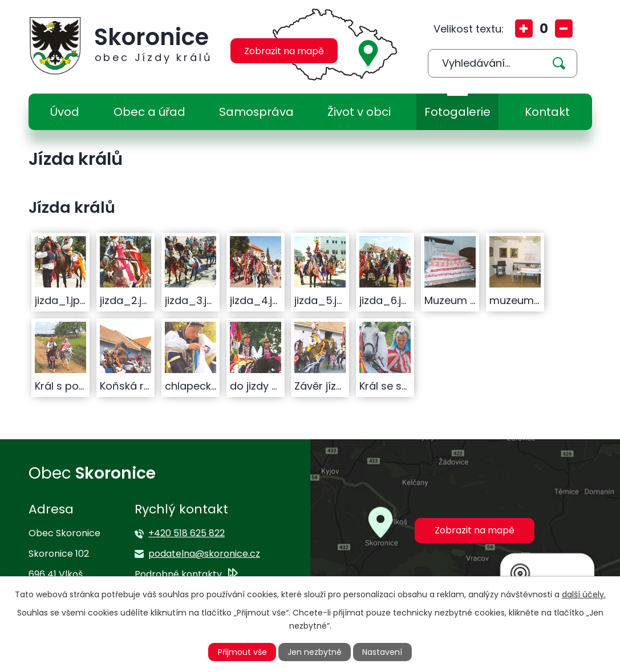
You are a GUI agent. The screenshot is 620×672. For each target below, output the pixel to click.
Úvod (65, 112)
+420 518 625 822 (187, 533)
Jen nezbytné (315, 652)
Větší (524, 29)
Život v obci (359, 112)
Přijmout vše (242, 652)
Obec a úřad (149, 112)
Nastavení (382, 652)
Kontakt (547, 112)
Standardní (544, 29)
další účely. (584, 594)
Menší (564, 29)
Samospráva (256, 112)
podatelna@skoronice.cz (204, 554)
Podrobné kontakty (178, 574)
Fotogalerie (457, 112)
